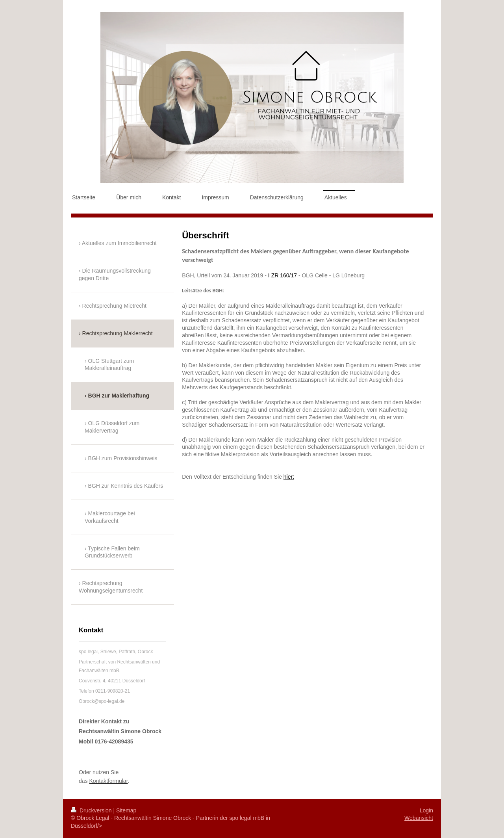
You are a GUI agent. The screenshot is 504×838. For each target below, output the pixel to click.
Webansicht (419, 818)
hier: (289, 477)
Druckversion (92, 810)
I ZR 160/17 (283, 275)
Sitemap (126, 810)
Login (426, 810)
